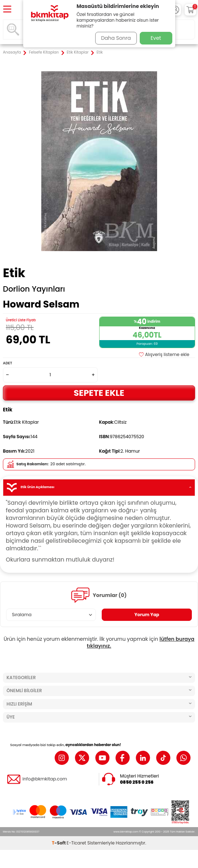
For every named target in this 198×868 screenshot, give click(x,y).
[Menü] (7, 10)
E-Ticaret (76, 843)
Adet (7, 363)
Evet (156, 38)
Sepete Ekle (99, 393)
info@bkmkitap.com (45, 779)
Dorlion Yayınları (34, 289)
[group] (99, 161)
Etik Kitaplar (78, 52)
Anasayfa (12, 52)
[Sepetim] (190, 10)
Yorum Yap (147, 615)
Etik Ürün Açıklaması (99, 488)
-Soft (59, 843)
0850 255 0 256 (137, 782)
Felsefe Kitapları (44, 52)
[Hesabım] (175, 10)
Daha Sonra (116, 38)
